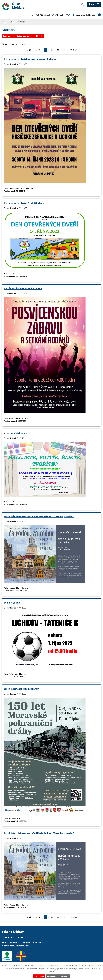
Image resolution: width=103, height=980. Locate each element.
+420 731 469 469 (63, 15)
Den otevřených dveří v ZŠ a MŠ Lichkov (24, 203)
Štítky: (5, 44)
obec (24, 44)
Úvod (4, 22)
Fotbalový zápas (12, 603)
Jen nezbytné (52, 976)
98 (64, 50)
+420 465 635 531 (42, 15)
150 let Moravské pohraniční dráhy (22, 689)
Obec (12, 22)
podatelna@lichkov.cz (85, 15)
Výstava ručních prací (15, 433)
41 (42, 50)
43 (49, 50)
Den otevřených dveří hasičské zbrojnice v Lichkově (30, 59)
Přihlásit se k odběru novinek (18, 36)
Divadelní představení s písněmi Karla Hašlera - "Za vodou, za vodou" (39, 516)
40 (39, 50)
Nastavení (65, 976)
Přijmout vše (39, 976)
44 (52, 50)
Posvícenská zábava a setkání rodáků (23, 288)
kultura (14, 44)
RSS (40, 36)
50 (58, 50)
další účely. (98, 965)
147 (71, 50)
